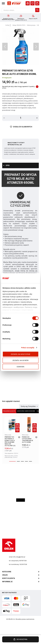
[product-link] (12, 438)
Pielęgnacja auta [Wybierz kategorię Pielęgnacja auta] (9, 411)
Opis (8, 165)
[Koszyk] (37, 3)
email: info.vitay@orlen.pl (17, 557)
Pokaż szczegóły (28, 348)
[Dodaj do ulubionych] (21, 130)
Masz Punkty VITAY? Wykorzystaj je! (16, 144)
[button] (3, 3)
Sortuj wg (24, 406)
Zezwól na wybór (20, 360)
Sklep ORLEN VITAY (19, 25)
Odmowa (20, 367)
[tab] (20, 165)
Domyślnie (32, 406)
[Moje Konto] (28, 3)
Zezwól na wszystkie (20, 354)
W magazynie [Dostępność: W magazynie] (7, 78)
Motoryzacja (31, 25)
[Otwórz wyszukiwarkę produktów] (20, 10)
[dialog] (32, 3)
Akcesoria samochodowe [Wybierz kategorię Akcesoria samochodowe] (26, 411)
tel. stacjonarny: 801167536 (18, 561)
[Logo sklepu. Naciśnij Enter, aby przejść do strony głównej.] (14, 3)
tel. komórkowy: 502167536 (18, 564)
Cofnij (7, 25)
